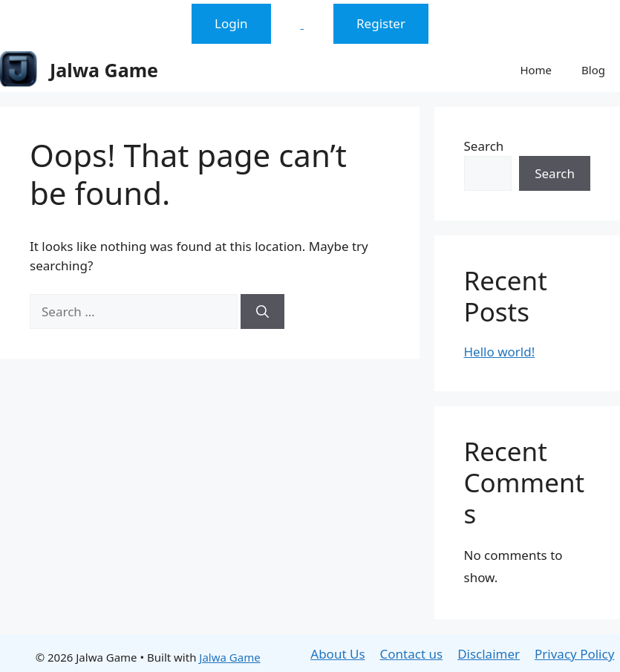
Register (381, 23)
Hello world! (500, 352)
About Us (337, 654)
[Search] (262, 312)
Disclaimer (489, 654)
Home (536, 70)
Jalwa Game (104, 70)
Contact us (412, 654)
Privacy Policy (574, 654)
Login (231, 23)
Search (484, 146)
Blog (593, 70)
